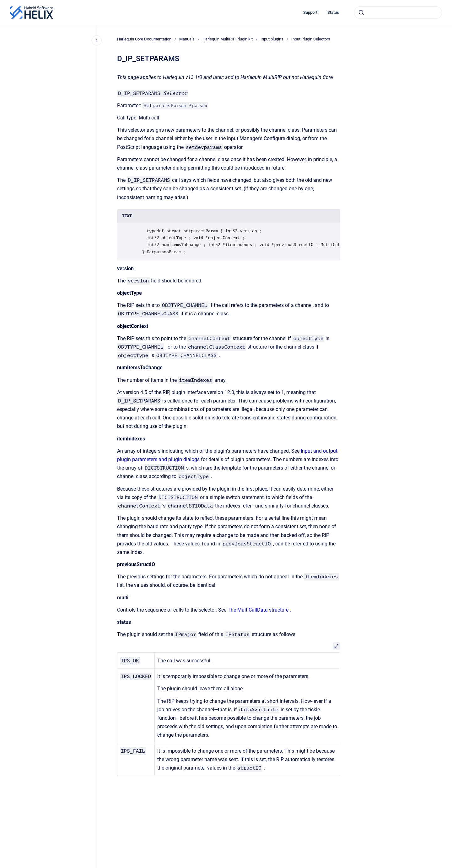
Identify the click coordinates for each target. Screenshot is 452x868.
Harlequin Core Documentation (144, 39)
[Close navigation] (97, 40)
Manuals (187, 39)
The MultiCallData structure (258, 610)
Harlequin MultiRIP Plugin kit (228, 39)
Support (310, 12)
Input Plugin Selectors (311, 39)
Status (333, 12)
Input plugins (272, 39)
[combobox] (398, 13)
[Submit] (361, 13)
